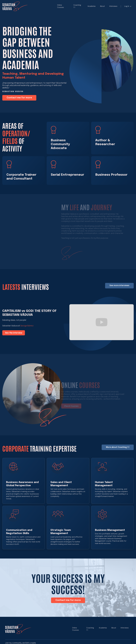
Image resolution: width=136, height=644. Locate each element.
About (102, 6)
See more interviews (119, 288)
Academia (92, 6)
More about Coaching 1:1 (118, 450)
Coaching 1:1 (77, 6)
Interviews (113, 6)
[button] (128, 6)
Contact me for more (19, 98)
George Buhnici (27, 329)
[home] (15, 6)
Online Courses (61, 6)
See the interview (14, 336)
